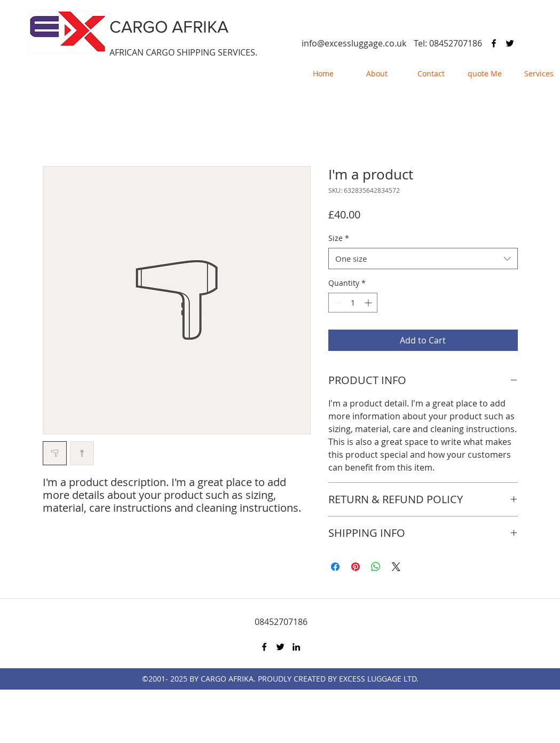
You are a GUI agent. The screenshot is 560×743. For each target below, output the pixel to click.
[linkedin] (296, 647)
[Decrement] (337, 303)
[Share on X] (396, 567)
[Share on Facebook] (335, 567)
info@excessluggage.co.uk (354, 43)
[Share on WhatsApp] (376, 567)
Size (339, 238)
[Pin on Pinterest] (356, 567)
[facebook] (494, 43)
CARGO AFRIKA (169, 26)
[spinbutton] (353, 303)
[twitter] (510, 43)
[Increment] (369, 303)
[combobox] (423, 259)
